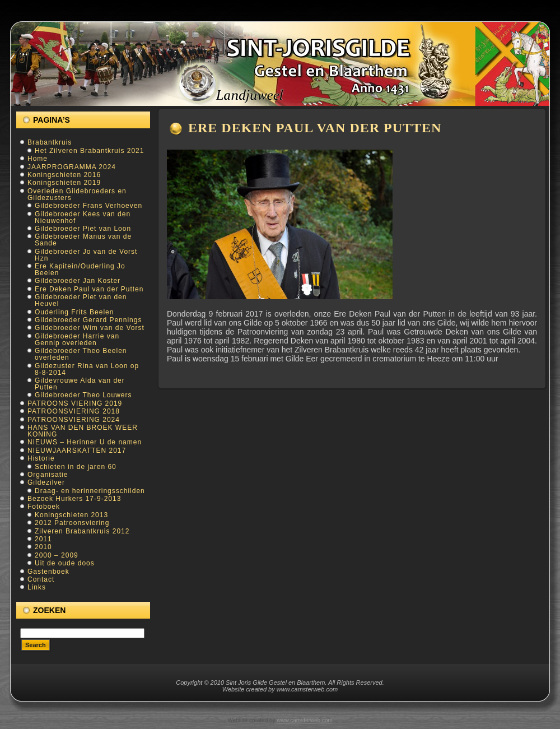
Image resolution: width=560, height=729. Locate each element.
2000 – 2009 (57, 555)
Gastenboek (48, 572)
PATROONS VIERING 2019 (75, 403)
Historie (41, 458)
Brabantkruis (50, 142)
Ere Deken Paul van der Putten (89, 289)
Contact (41, 579)
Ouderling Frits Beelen (74, 312)
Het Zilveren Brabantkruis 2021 (89, 151)
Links (37, 587)
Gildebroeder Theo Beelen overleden (81, 354)
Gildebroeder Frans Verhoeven (88, 206)
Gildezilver (46, 482)
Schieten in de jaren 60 (76, 467)
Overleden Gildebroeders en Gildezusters (77, 194)
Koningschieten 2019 (64, 183)
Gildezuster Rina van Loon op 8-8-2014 (87, 369)
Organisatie (48, 475)
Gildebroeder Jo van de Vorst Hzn (86, 255)
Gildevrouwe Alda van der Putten (80, 384)
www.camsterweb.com (304, 720)
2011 (43, 539)
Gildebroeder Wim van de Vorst (90, 328)
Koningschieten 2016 (64, 175)
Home (38, 159)
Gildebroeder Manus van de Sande (83, 240)
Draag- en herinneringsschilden (90, 491)
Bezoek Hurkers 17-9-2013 (74, 499)
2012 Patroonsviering (72, 523)
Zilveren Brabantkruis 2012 (82, 531)
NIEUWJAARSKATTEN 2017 (77, 451)
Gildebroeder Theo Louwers (83, 395)
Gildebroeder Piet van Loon (83, 229)
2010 (43, 547)
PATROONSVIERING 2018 (74, 411)
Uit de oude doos (65, 563)
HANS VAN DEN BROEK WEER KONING (83, 431)
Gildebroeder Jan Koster (78, 281)
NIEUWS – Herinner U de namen (85, 442)
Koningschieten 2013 (71, 515)
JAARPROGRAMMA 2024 (72, 167)
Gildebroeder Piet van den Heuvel (81, 300)
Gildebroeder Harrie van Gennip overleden (77, 340)
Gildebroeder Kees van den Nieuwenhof (83, 217)
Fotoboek (44, 507)
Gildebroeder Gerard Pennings (88, 320)
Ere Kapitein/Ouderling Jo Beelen (80, 270)
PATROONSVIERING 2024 (74, 420)
